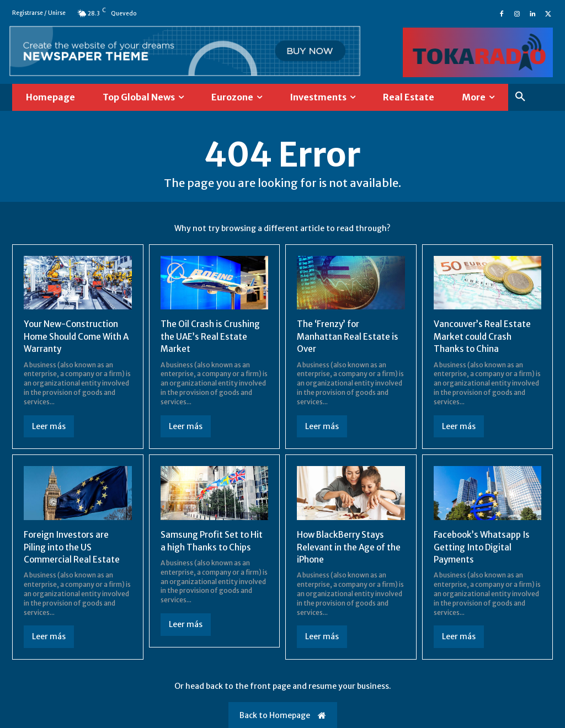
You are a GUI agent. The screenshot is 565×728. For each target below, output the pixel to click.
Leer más (49, 426)
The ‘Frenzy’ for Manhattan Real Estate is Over (348, 336)
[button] (520, 97)
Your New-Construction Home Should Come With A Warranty (74, 336)
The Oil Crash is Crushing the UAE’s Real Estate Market (212, 336)
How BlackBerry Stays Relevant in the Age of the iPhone (350, 547)
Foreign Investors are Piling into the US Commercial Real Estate (72, 547)
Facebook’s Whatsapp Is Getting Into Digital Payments (484, 547)
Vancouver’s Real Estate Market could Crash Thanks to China (484, 336)
